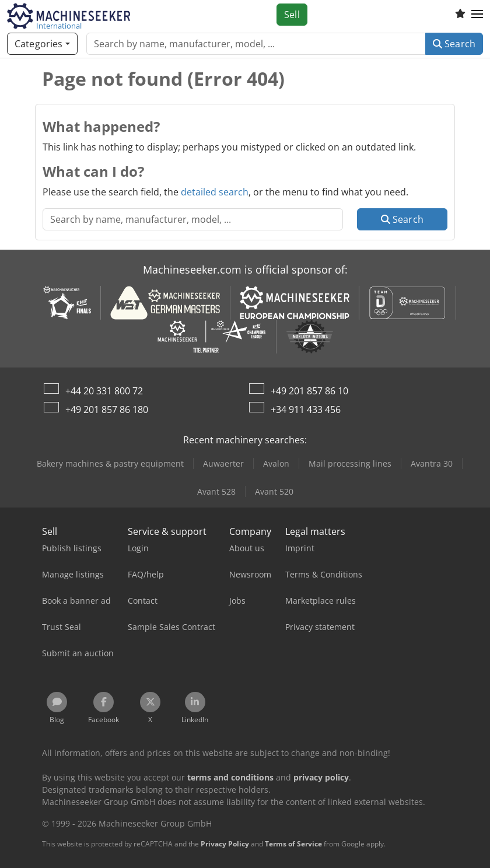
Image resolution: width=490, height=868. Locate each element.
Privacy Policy (225, 844)
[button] (477, 15)
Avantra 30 (432, 463)
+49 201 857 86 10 (309, 391)
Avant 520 (274, 491)
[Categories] (42, 44)
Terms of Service (293, 844)
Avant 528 (216, 491)
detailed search (215, 192)
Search (454, 44)
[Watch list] (460, 15)
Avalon (276, 463)
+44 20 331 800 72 (104, 391)
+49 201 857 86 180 (107, 409)
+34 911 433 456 (306, 409)
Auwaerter (223, 463)
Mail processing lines (350, 463)
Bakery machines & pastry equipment (110, 463)
